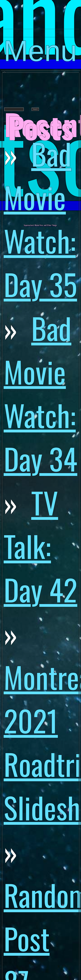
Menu (40, 36)
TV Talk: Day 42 (40, 546)
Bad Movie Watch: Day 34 (40, 393)
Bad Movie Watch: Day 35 (40, 219)
